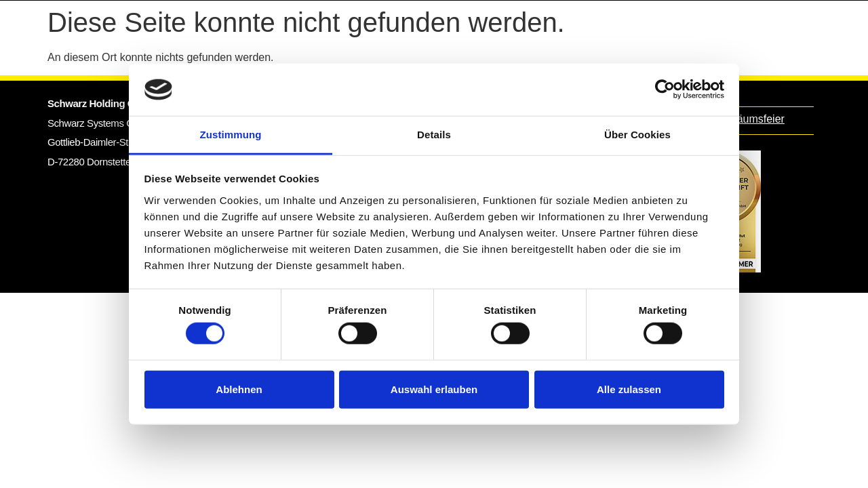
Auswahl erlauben (434, 389)
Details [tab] (434, 135)
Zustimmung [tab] (231, 135)
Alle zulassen (629, 389)
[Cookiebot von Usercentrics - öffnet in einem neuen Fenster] (665, 89)
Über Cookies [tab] (637, 135)
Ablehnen (239, 389)
